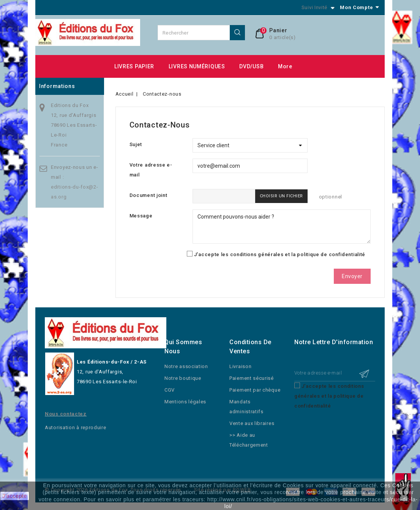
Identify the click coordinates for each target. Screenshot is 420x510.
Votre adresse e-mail (151, 170)
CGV (170, 390)
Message (141, 216)
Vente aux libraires (252, 423)
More (285, 66)
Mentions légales (185, 402)
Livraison (240, 366)
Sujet (136, 144)
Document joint (148, 195)
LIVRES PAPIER (134, 66)
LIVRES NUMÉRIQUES (197, 66)
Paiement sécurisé (252, 378)
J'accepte (15, 496)
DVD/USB (251, 66)
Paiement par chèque (255, 390)
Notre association (186, 366)
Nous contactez (66, 414)
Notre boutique (183, 378)
